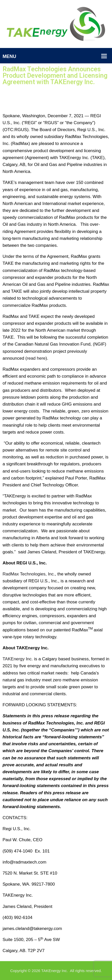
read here (36, 358)
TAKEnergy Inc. (18, 659)
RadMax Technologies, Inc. (29, 574)
